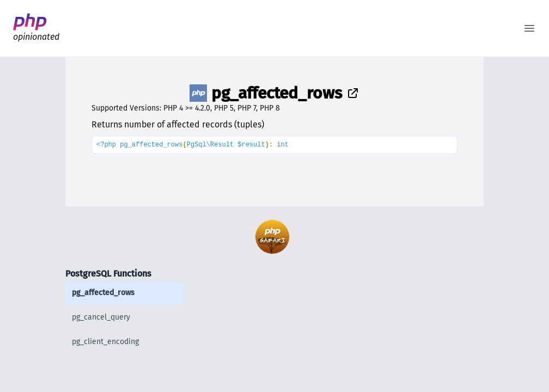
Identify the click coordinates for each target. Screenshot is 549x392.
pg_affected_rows (103, 293)
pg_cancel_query (101, 317)
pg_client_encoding (105, 342)
